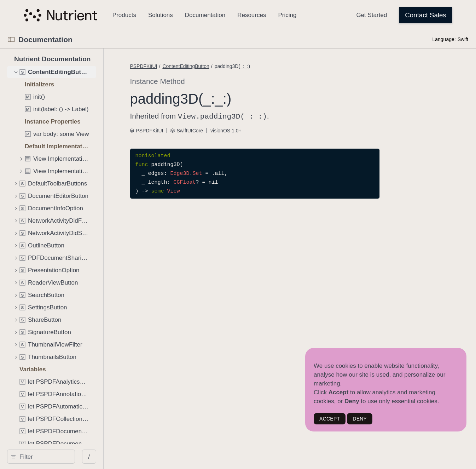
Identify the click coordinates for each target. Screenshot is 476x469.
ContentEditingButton (227, 66)
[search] (60, 457)
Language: (444, 39)
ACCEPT (330, 419)
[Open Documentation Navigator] (11, 39)
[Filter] (63, 457)
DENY (360, 419)
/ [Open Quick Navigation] (128, 457)
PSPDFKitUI (184, 66)
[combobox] (63, 457)
